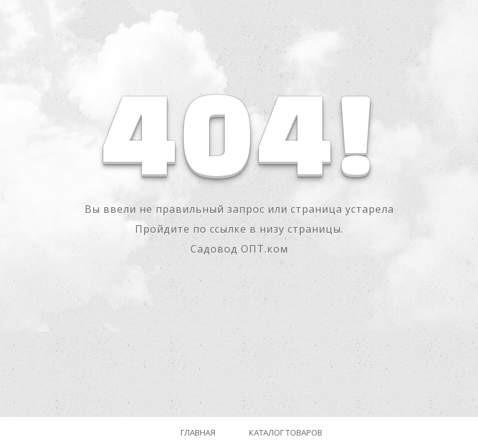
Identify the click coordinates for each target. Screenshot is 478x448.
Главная (198, 432)
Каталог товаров (286, 432)
